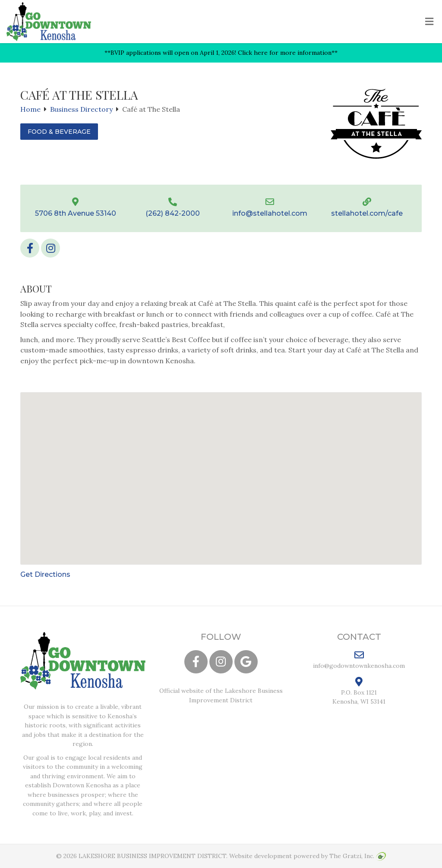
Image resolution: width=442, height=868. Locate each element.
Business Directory (81, 109)
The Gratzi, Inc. (358, 856)
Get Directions (45, 574)
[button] (221, 470)
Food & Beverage (59, 132)
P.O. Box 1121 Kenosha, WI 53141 (359, 691)
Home (30, 109)
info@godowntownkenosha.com (359, 660)
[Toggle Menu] (429, 22)
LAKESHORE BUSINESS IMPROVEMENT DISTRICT (152, 856)
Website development (260, 856)
